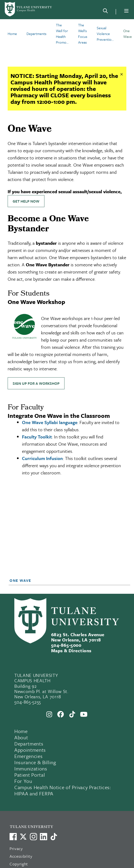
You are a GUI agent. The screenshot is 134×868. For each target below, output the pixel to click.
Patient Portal (30, 775)
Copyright (19, 864)
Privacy (16, 848)
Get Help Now (26, 201)
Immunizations (31, 769)
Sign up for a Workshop (36, 383)
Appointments (30, 750)
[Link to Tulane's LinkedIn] (43, 837)
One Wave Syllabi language (50, 422)
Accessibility (21, 856)
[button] (64, 580)
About (21, 737)
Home (21, 731)
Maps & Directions (71, 650)
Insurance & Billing (35, 762)
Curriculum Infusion (42, 458)
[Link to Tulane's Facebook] (33, 837)
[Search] (105, 12)
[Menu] (126, 11)
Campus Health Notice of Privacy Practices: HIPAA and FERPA (63, 790)
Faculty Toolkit (37, 437)
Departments (29, 744)
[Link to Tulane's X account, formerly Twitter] (23, 837)
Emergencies (28, 756)
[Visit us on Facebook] (13, 837)
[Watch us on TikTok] (54, 837)
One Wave (20, 580)
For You (23, 781)
